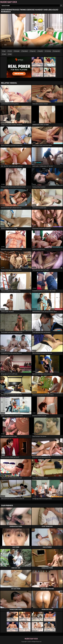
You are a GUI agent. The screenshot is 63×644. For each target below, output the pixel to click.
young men (57, 51)
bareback (25, 51)
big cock (33, 51)
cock (5, 54)
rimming (48, 51)
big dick (41, 51)
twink (10, 51)
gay (4, 51)
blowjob (17, 51)
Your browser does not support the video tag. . (31, 31)
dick (10, 54)
